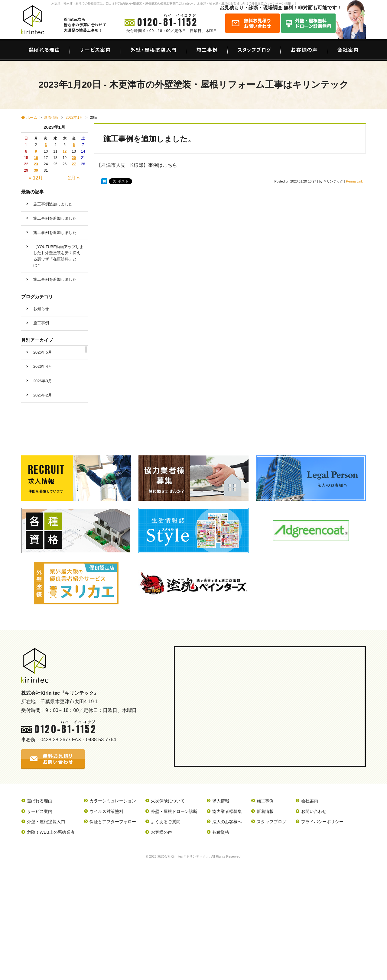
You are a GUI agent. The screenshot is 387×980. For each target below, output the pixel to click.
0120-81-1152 (167, 22)
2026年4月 (43, 366)
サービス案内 (40, 811)
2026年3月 (43, 381)
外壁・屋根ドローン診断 (174, 811)
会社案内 (310, 801)
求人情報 (221, 801)
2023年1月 (74, 118)
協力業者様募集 (227, 811)
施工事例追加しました (53, 204)
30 (36, 170)
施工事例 (41, 323)
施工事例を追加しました (55, 218)
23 (36, 164)
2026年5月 (43, 352)
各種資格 (221, 832)
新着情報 (265, 811)
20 (74, 158)
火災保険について (168, 801)
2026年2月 (43, 395)
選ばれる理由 (40, 801)
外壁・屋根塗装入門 (46, 822)
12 (65, 151)
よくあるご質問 (166, 822)
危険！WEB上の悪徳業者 (51, 832)
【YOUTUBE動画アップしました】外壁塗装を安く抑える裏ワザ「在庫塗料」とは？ (58, 256)
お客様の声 (161, 832)
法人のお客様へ (227, 822)
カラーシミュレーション (113, 801)
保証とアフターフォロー (113, 822)
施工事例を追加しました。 (149, 139)
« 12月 (36, 178)
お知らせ (41, 309)
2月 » (74, 178)
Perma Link (354, 181)
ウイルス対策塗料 (106, 811)
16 (36, 158)
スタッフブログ (272, 822)
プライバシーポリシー (322, 822)
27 (74, 164)
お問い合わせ (314, 811)
